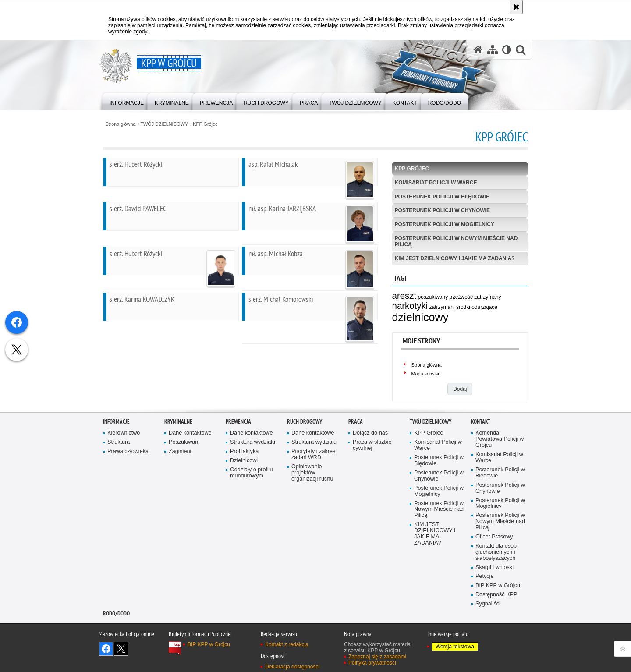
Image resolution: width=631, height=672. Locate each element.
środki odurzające (477, 307)
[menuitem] (127, 101)
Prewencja (238, 458)
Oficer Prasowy (494, 573)
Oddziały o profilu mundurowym (252, 509)
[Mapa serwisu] (493, 50)
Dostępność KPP (496, 631)
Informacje (116, 458)
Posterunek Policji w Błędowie (442, 197)
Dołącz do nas (370, 469)
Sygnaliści (488, 640)
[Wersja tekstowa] (507, 50)
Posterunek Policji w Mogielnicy (445, 224)
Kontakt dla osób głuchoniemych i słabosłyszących (496, 588)
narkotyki (410, 306)
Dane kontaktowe (190, 469)
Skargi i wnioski (495, 603)
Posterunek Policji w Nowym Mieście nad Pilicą (456, 241)
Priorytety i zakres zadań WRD (313, 490)
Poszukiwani (184, 479)
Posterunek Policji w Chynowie (442, 210)
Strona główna (120, 124)
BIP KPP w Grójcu (498, 622)
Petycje (484, 613)
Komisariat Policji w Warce (436, 183)
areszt (404, 296)
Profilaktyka (244, 487)
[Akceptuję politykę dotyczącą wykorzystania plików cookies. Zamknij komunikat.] (516, 7)
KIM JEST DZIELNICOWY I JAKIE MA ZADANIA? (455, 258)
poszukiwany (433, 297)
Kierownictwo (124, 469)
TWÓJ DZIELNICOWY (165, 124)
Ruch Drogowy (305, 458)
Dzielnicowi (244, 497)
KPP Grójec (205, 124)
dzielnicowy (420, 317)
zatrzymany (487, 297)
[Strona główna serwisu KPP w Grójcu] (478, 50)
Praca (356, 458)
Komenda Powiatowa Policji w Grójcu (500, 476)
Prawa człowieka (128, 487)
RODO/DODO (116, 649)
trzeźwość (461, 297)
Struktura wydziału (253, 479)
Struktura (119, 479)
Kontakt (481, 458)
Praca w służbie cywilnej (372, 482)
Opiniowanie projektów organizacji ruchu (312, 509)
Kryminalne (178, 458)
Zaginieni (180, 487)
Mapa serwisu (426, 374)
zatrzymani (442, 307)
